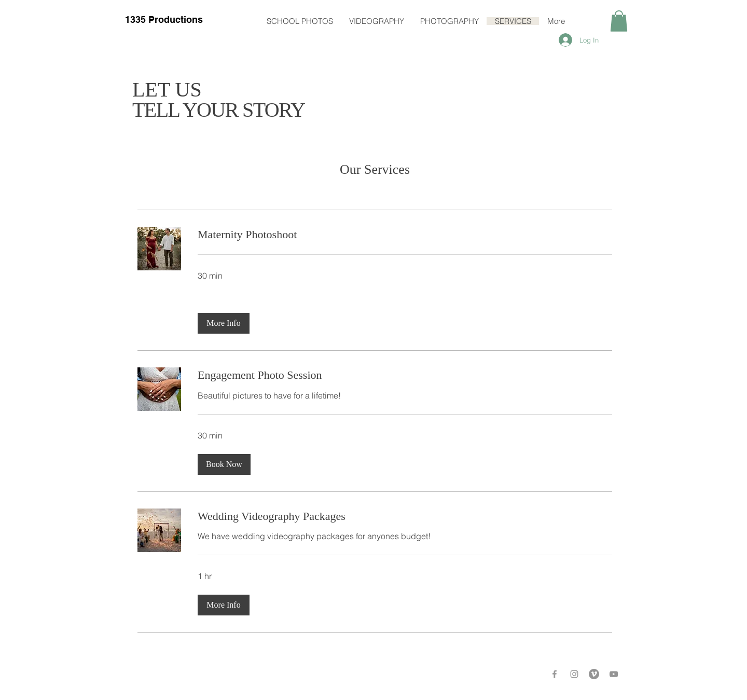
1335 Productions (164, 19)
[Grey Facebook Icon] (555, 674)
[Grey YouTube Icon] (614, 674)
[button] (619, 21)
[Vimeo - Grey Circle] (594, 674)
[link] (405, 234)
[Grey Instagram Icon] (574, 674)
